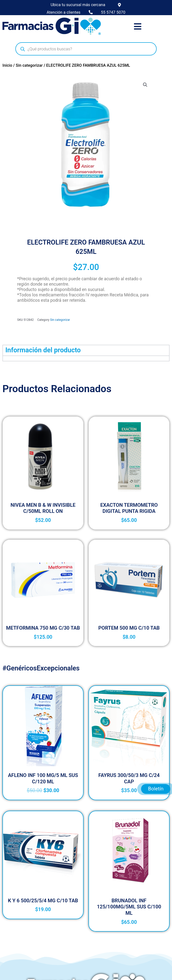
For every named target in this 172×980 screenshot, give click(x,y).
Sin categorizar (29, 65)
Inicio (7, 65)
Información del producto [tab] (43, 350)
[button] (138, 26)
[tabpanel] (86, 358)
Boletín (156, 621)
